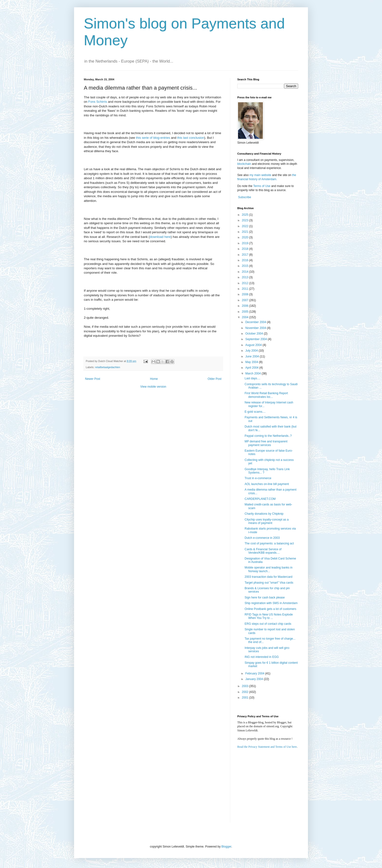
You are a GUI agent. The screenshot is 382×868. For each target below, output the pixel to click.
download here (160, 237)
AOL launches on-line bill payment (267, 484)
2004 (246, 317)
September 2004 (257, 339)
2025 (246, 215)
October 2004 (255, 334)
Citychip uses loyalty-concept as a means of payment (267, 521)
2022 (246, 226)
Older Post (215, 379)
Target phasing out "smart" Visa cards (269, 583)
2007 (246, 300)
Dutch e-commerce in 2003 (262, 538)
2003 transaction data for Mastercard (268, 577)
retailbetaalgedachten (108, 367)
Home (154, 379)
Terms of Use (262, 186)
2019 (246, 243)
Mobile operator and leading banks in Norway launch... (269, 569)
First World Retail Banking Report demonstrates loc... (266, 395)
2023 (246, 220)
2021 (246, 232)
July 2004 (252, 351)
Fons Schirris (98, 102)
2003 (246, 686)
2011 (246, 289)
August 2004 (254, 345)
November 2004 (256, 328)
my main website (260, 175)
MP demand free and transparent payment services (266, 443)
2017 (246, 255)
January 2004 (255, 679)
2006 (246, 306)
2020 (246, 237)
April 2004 (252, 368)
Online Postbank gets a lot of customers (270, 609)
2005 (246, 312)
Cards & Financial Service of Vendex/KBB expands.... (263, 551)
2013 (246, 277)
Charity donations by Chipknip (264, 514)
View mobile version (153, 387)
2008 (246, 294)
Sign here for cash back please (265, 597)
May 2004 (252, 362)
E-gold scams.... (255, 412)
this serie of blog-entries (153, 138)
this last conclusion (191, 138)
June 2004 (253, 356)
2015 (246, 266)
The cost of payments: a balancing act (269, 543)
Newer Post (93, 379)
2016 (246, 260)
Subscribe (244, 197)
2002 (246, 692)
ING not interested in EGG (262, 657)
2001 (246, 698)
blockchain (245, 164)
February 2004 (255, 673)
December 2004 (256, 322)
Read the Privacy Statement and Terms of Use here (267, 747)
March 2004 (253, 373)
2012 (246, 283)
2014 (246, 272)
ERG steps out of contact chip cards (268, 624)
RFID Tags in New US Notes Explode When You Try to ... (269, 616)
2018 (246, 249)
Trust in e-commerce (258, 478)
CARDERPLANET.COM (260, 499)
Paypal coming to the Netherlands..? (268, 436)
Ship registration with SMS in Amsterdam (271, 603)
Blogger (226, 847)
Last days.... (253, 378)
